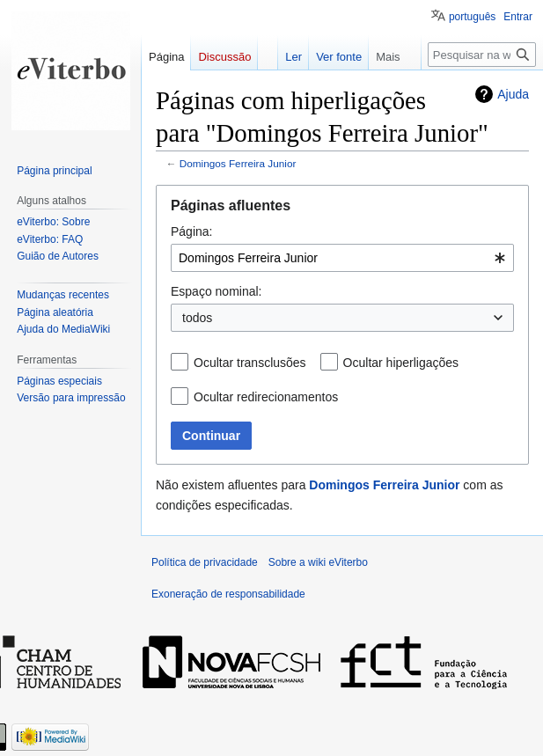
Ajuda (513, 94)
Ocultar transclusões (250, 363)
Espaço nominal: (216, 291)
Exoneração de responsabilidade (228, 594)
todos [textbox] (197, 318)
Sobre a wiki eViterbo (318, 562)
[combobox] (342, 258)
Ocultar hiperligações (401, 363)
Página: (191, 231)
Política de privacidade (205, 562)
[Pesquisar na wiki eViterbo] (482, 55)
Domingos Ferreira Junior (238, 163)
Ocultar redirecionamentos (266, 397)
